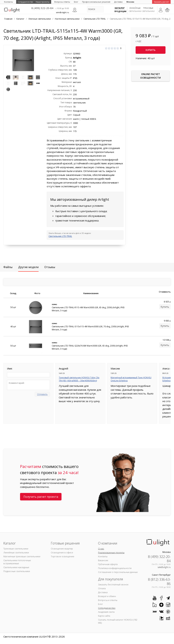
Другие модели (28, 267)
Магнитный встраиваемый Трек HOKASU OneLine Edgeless (131, 379)
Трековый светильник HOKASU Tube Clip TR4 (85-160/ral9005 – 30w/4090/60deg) (79, 379)
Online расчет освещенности (150, 76)
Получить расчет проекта (41, 497)
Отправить (42, 394)
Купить (151, 50)
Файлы (8, 267)
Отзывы (50, 267)
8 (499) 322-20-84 (42, 8)
